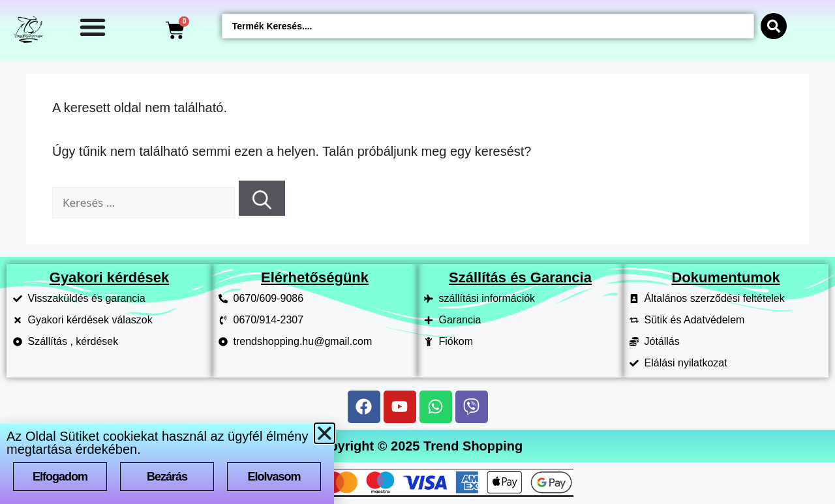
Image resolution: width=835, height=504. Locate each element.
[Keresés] (262, 198)
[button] (325, 433)
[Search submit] (774, 26)
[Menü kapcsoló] (93, 27)
